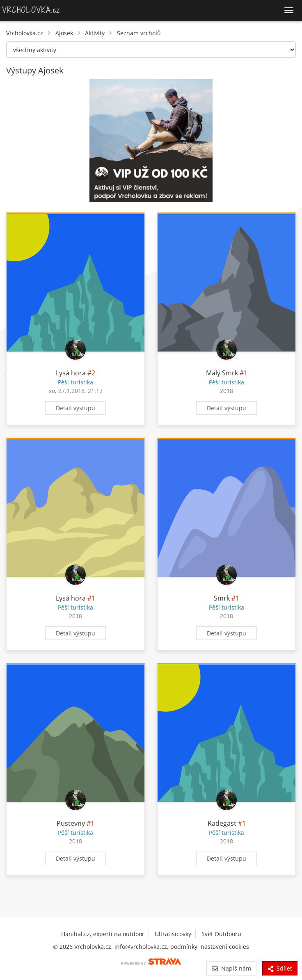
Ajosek (64, 33)
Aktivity (95, 33)
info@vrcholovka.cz (141, 947)
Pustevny (71, 823)
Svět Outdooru (221, 934)
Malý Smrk (222, 373)
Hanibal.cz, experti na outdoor (103, 934)
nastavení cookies (225, 947)
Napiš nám (231, 968)
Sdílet (280, 968)
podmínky (184, 947)
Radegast (222, 823)
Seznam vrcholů (139, 33)
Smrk (222, 598)
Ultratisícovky (173, 934)
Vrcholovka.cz (25, 33)
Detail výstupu (75, 408)
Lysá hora (71, 373)
